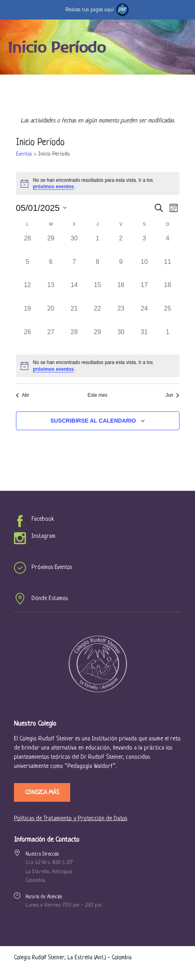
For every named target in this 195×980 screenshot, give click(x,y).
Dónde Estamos (50, 599)
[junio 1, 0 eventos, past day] (168, 339)
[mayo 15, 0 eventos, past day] (97, 292)
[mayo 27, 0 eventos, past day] (51, 339)
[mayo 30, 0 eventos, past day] (121, 339)
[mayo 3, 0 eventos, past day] (144, 245)
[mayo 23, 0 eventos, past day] (121, 316)
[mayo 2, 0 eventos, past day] (121, 245)
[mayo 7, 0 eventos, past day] (74, 269)
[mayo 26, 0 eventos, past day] (28, 339)
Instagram (43, 536)
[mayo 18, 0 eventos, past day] (168, 292)
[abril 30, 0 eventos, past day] (74, 245)
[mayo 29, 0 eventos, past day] (97, 339)
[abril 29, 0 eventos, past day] (51, 245)
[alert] (98, 366)
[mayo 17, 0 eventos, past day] (144, 292)
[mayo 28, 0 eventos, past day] (74, 339)
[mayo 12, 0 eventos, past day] (28, 292)
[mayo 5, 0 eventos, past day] (28, 269)
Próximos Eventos (52, 568)
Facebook (43, 519)
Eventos (24, 154)
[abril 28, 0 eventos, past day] (28, 245)
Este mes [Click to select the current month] (97, 395)
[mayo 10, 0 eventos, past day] (144, 269)
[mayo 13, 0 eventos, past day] (51, 292)
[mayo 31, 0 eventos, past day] (144, 339)
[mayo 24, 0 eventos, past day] (144, 316)
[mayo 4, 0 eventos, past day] (168, 245)
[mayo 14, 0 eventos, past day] (74, 292)
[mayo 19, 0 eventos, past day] (28, 316)
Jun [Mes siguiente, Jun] (172, 395)
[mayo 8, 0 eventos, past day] (97, 269)
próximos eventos (54, 187)
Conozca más (42, 793)
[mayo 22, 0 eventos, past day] (97, 316)
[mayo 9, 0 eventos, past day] (121, 269)
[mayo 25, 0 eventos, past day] (168, 316)
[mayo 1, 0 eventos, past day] (97, 245)
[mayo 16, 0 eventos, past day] (121, 292)
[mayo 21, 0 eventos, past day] (74, 316)
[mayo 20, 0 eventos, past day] (51, 316)
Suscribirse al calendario (93, 421)
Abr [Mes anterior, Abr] (23, 395)
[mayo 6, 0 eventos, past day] (51, 269)
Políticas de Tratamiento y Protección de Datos (71, 819)
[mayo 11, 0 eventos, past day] (168, 269)
